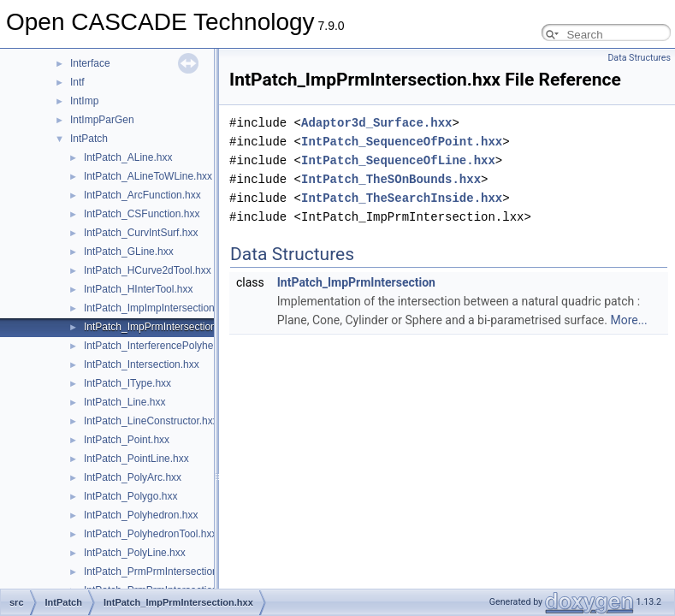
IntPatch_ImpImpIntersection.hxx (159, 308)
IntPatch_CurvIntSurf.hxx (141, 233)
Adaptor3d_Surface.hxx (376, 123)
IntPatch (89, 139)
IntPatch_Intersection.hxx (142, 364)
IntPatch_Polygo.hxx (130, 496)
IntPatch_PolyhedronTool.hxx (150, 534)
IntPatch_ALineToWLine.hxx (148, 176)
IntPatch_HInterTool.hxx (138, 289)
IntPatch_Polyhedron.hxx (141, 515)
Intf (77, 82)
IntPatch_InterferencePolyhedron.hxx (168, 346)
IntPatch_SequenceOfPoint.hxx (402, 142)
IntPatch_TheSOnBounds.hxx (391, 179)
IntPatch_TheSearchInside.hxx (402, 198)
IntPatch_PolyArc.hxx (133, 477)
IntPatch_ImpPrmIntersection (356, 282)
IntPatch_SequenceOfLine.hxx (398, 160)
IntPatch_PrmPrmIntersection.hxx (160, 572)
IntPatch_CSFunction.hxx (142, 214)
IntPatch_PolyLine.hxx (135, 553)
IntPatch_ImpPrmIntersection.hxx (160, 327)
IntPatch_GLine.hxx (129, 252)
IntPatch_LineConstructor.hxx (151, 421)
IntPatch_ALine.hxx (128, 157)
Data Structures (639, 58)
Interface (90, 63)
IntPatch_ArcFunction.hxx (142, 195)
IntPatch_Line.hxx (124, 402)
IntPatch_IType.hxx (127, 383)
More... (628, 320)
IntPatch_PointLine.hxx (136, 459)
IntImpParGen (102, 120)
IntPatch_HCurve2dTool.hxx (148, 270)
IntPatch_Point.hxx (127, 440)
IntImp (84, 101)
